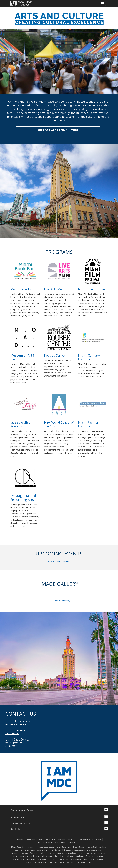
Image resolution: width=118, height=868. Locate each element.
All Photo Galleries (61, 601)
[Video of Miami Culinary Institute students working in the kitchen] (59, 62)
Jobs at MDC (97, 839)
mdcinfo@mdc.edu (14, 743)
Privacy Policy (49, 839)
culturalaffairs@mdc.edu (16, 724)
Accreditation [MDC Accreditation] (74, 842)
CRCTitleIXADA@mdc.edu (83, 862)
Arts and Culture (12, 734)
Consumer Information (66, 839)
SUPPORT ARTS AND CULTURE (58, 130)
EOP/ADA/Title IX (84, 839)
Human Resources (46, 842)
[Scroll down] (54, 85)
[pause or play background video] (95, 45)
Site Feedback (61, 842)
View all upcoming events (59, 561)
